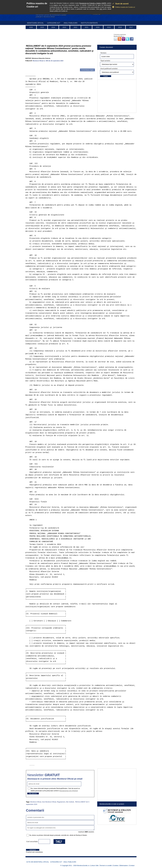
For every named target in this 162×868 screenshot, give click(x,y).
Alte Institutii (70, 802)
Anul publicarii (71, 23)
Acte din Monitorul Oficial (38, 862)
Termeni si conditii (106, 866)
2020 (98, 27)
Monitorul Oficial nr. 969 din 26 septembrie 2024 (48, 61)
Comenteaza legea (87, 70)
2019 (109, 27)
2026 (31, 27)
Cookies (116, 866)
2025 (42, 27)
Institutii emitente (89, 23)
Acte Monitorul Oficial (49, 802)
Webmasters (124, 866)
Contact (132, 866)
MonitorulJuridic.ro (83, 866)
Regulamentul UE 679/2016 (68, 791)
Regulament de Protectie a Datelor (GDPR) (93, 3)
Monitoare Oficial (35, 23)
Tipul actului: (105, 61)
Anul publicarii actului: (109, 69)
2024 (53, 27)
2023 (64, 27)
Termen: (103, 53)
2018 (120, 27)
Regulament (61, 802)
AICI (101, 9)
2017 (131, 27)
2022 (75, 27)
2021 (87, 27)
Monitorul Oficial (36, 802)
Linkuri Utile (95, 866)
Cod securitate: (32, 842)
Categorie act (54, 23)
